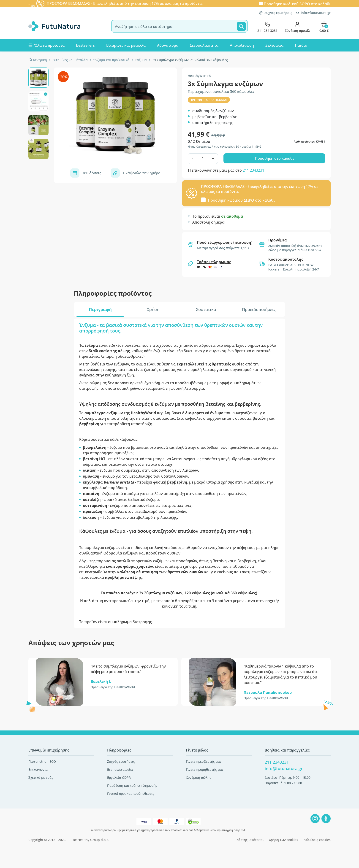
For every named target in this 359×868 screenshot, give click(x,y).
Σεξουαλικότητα (204, 45)
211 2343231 (253, 170)
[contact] (267, 26)
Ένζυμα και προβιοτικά (111, 60)
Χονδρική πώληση (200, 777)
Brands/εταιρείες (120, 769)
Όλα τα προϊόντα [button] (46, 45)
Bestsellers (85, 45)
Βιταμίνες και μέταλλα (126, 45)
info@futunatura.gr (313, 13)
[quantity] (203, 159)
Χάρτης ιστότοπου (250, 840)
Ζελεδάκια (274, 45)
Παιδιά (301, 45)
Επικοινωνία (38, 769)
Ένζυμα (141, 60)
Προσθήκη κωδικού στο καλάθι (297, 4)
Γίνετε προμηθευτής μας (205, 769)
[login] (297, 26)
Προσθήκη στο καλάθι (274, 158)
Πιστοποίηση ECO (42, 761)
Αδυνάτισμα (168, 45)
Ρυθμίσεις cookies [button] (317, 840)
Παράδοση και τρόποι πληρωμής (132, 786)
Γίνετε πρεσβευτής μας (204, 761)
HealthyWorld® (200, 76)
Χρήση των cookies (284, 840)
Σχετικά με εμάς (41, 777)
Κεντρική (38, 60)
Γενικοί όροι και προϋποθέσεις (131, 794)
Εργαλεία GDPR (119, 777)
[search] (179, 26)
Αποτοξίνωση (242, 45)
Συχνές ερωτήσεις (276, 13)
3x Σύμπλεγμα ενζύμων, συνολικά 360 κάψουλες (190, 60)
